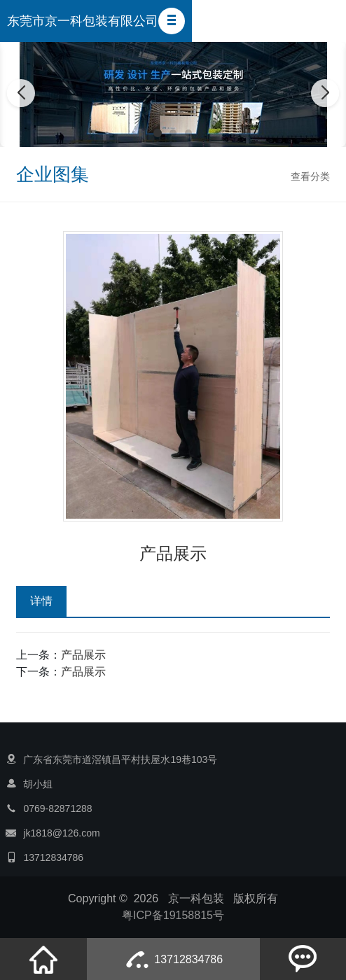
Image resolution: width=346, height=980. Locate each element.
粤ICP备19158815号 (173, 915)
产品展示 (83, 655)
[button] (172, 21)
